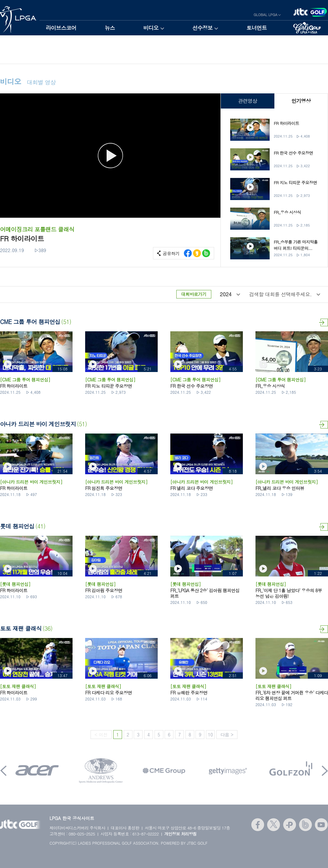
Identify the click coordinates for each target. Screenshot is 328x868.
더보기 (324, 322)
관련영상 (247, 101)
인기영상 (301, 101)
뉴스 (110, 28)
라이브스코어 (61, 28)
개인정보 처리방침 (181, 834)
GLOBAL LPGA (266, 15)
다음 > (227, 735)
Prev (3, 771)
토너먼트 (257, 28)
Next (325, 771)
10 (210, 735)
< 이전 (101, 735)
